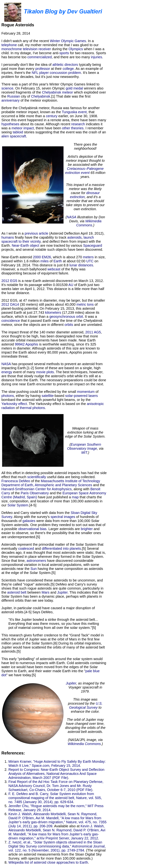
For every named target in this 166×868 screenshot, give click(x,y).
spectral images (63, 517)
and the (98, 485)
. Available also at (66, 826)
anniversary (10, 100)
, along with (81, 489)
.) (93, 225)
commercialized (40, 57)
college (68, 69)
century (52, 116)
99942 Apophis (26, 344)
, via (100, 448)
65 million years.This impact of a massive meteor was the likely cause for (86, 183)
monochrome (12, 49)
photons (8, 396)
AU (71, 285)
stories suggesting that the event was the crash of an (64, 132)
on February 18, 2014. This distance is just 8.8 (50, 263)
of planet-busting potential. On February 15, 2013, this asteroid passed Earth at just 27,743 (49, 308)
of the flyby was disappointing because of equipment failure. (43, 271)
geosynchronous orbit (66, 317)
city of (26, 96)
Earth (58, 261)
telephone (9, 45)
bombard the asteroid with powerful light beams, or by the (46, 400)
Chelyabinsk (41, 96)
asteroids (74, 237)
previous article (36, 233)
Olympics (76, 49)
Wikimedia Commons (89, 223)
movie (41, 372)
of (51, 261)
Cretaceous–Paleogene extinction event (84, 171)
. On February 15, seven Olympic (40, 88)
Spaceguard (93, 245)
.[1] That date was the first (70, 96)
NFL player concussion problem (56, 73)
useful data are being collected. (71, 477)
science (7, 88)
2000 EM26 (42, 257)
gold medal (74, 88)
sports (64, 53)
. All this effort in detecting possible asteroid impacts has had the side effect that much (54, 442)
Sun (34, 569)
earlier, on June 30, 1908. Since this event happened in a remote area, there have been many (54, 118)
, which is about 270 (67, 257)
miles (44, 261)
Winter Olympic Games (68, 41)
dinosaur (93, 193)
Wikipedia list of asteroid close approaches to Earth (48, 862)
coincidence (11, 321)
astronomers (36, 561)
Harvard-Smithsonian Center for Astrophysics (36, 489)
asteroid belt (17, 592)
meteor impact (23, 128)
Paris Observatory (35, 493)
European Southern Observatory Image (84, 446)
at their (56, 69)
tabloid (18, 132)
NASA (71, 217)
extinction (77, 197)
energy (7, 372)
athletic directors (65, 65)
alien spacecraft (14, 136)
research (78, 124)
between (34, 592)
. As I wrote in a (54, 185)
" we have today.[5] (54, 714)
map (75, 497)
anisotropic (95, 404)
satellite (48, 396)
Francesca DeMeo (16, 481)
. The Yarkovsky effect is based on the (57, 404)
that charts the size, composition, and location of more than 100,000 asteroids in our (52, 501)
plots (50, 372)
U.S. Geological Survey (86, 705)
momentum (86, 392)
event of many (24, 372)
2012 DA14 (10, 304)
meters (88, 257)
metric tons (85, 304)
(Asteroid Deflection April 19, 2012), (76, 233)
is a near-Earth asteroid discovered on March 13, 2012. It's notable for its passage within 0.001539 (53, 283)
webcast (54, 269)
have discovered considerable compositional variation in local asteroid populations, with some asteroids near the (50, 565)
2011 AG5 (93, 332)
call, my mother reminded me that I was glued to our (58, 45)
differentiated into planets (61, 548)
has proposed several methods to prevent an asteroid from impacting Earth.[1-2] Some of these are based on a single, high (52, 366)
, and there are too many (71, 57)
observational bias (32, 529)
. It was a (90, 317)
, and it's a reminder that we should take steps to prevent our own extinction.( (85, 207)
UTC (90, 261)
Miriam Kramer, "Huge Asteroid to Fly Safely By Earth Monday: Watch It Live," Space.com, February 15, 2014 (57, 764)
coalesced (26, 548)
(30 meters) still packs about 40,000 (48, 304)
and (38, 548)
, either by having (28, 396)
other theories (73, 128)
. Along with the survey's (31, 517)
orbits (69, 325)
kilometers (53, 312)
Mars (45, 592)
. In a (90, 41)
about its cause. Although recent (45, 124)
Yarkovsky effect (14, 404)
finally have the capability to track (41, 237)
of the (35, 481)
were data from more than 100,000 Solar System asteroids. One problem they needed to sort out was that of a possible (53, 525)
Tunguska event (74, 112)
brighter (87, 529)
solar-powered (76, 396)
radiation (8, 408)
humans (8, 237)
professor (43, 69)
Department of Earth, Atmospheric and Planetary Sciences (47, 485)
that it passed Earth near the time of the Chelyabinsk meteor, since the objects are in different (52, 323)
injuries (96, 57)
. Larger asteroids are (64, 529)
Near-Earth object (26, 245)
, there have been (48, 128)
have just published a (54, 497)
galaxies (29, 521)
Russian (14, 96)
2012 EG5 (9, 281)
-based (59, 396)
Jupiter (62, 592)
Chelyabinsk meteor (57, 92)
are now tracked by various (61, 245)
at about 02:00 (74, 261)
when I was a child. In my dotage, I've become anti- (53, 51)
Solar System (18, 505)
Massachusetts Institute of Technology (71, 481)
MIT (84, 453)
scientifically (37, 477)
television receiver (37, 49)
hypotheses (10, 124)
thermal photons (32, 408)
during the (60, 49)
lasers (93, 396)
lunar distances (81, 265)
